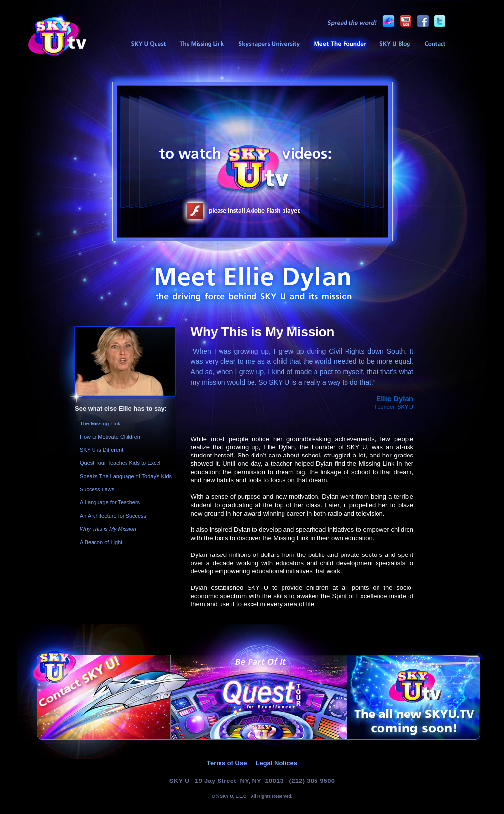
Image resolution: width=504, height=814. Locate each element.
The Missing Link (202, 44)
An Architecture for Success (113, 516)
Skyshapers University (269, 44)
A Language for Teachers (110, 502)
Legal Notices (276, 763)
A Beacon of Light (101, 542)
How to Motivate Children (110, 437)
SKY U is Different (101, 450)
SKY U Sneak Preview (148, 44)
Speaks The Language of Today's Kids (126, 476)
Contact (435, 44)
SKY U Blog (395, 44)
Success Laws (97, 489)
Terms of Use (227, 763)
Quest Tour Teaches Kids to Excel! (121, 463)
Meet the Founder (340, 44)
